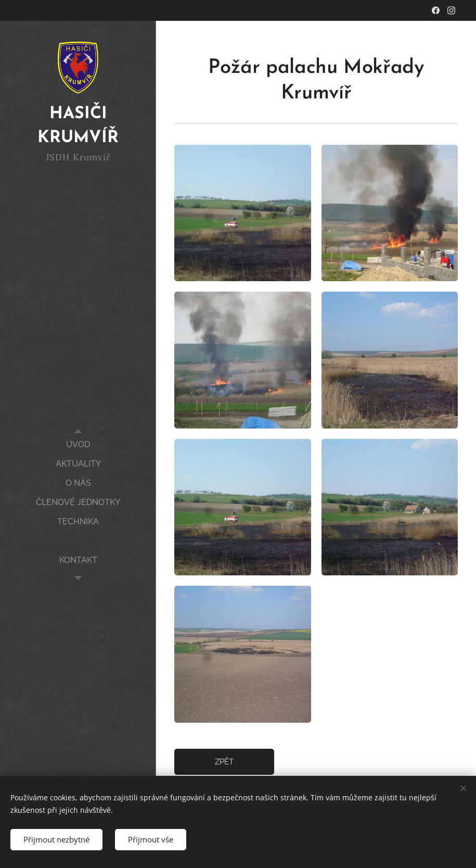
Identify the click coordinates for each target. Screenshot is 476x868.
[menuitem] (78, 444)
